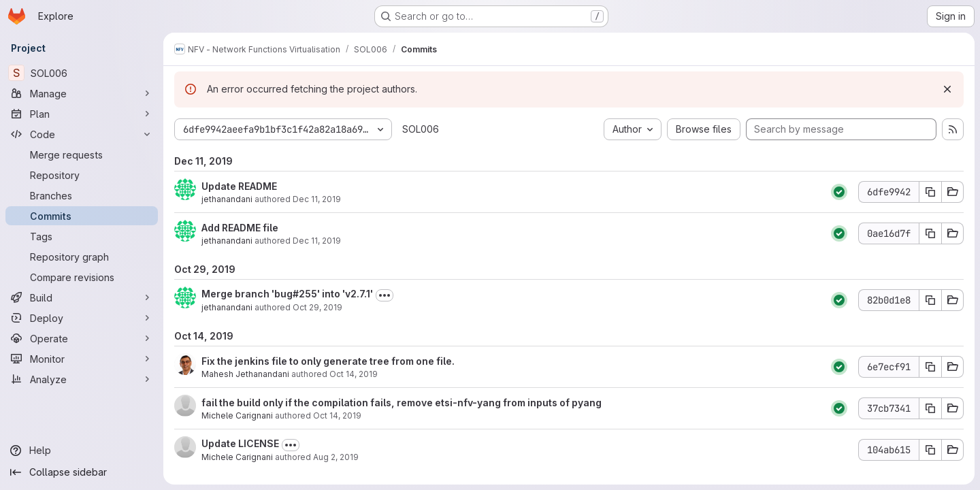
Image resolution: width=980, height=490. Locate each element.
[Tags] (82, 236)
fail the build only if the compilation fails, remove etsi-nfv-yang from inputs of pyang (402, 403)
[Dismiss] (947, 89)
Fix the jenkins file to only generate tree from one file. (328, 361)
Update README (239, 186)
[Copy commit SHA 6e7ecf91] (930, 367)
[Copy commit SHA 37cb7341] (930, 408)
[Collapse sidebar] (82, 472)
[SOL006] (82, 73)
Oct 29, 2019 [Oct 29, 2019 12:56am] (317, 307)
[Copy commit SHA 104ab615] (930, 450)
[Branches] (82, 195)
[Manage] (82, 93)
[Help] (82, 451)
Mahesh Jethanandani (245, 374)
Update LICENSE (240, 443)
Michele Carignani (237, 415)
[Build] (82, 297)
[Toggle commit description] (385, 295)
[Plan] (82, 114)
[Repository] (82, 175)
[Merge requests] (82, 154)
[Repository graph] (82, 257)
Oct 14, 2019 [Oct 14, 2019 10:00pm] (354, 374)
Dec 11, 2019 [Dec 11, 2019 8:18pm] (317, 241)
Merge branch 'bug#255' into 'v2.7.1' (287, 294)
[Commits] (82, 216)
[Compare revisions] (82, 277)
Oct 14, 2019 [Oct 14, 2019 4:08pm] (337, 415)
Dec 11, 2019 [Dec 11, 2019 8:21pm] (317, 199)
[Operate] (82, 338)
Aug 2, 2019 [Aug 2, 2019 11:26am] (336, 457)
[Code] (82, 134)
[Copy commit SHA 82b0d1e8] (930, 300)
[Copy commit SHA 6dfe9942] (930, 192)
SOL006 (421, 129)
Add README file (240, 228)
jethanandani (227, 199)
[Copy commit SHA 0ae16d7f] (930, 233)
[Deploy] (82, 318)
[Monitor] (82, 359)
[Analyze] (82, 379)
